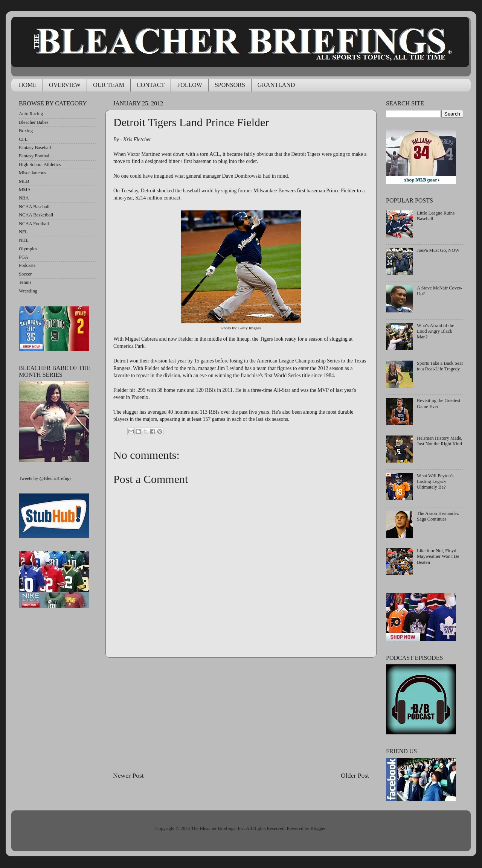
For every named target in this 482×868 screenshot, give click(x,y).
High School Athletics (40, 164)
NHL (24, 240)
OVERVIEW (65, 85)
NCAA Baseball (34, 207)
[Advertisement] (241, 714)
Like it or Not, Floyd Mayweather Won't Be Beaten (438, 556)
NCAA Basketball (36, 215)
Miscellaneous (33, 173)
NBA (24, 198)
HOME (28, 85)
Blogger (318, 828)
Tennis (25, 282)
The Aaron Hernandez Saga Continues (438, 516)
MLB (24, 181)
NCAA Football (34, 224)
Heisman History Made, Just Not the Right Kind (440, 441)
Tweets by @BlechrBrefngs (45, 478)
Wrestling (28, 291)
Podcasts (27, 265)
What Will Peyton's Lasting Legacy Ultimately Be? (435, 481)
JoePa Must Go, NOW (438, 250)
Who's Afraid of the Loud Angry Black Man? (435, 331)
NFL (23, 232)
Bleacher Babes (34, 122)
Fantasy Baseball (35, 148)
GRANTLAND (276, 85)
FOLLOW (190, 85)
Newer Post (128, 775)
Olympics (28, 249)
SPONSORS (230, 85)
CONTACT (151, 85)
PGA (24, 257)
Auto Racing (31, 114)
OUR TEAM (109, 85)
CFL (23, 139)
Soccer (25, 274)
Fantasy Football (35, 156)
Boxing (26, 131)
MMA (25, 190)
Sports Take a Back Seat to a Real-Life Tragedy (440, 366)
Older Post (355, 775)
